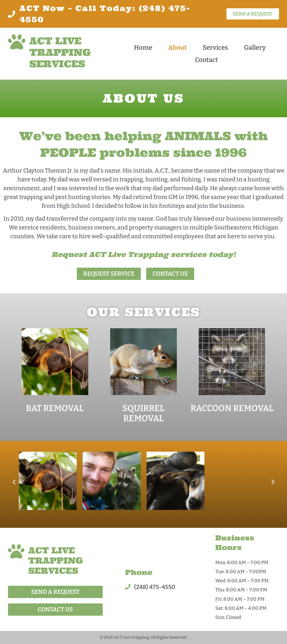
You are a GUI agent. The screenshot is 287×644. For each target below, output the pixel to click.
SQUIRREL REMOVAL (143, 413)
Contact (206, 60)
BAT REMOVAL (55, 408)
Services (215, 48)
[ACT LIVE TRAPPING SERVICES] (17, 42)
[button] (14, 482)
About (178, 48)
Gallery (255, 48)
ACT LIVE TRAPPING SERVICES (60, 52)
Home (143, 48)
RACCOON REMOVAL (232, 408)
